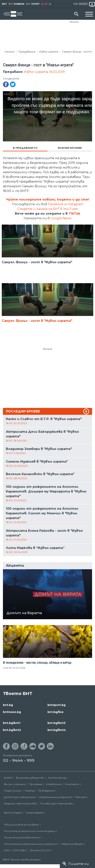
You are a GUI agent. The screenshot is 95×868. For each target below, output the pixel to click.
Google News (61, 218)
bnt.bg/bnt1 (12, 723)
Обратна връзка (72, 844)
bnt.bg (8, 705)
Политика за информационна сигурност (31, 844)
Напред (30, 791)
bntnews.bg (12, 712)
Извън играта (49, 52)
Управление (54, 784)
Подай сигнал (13, 791)
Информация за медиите (55, 797)
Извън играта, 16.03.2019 (44, 72)
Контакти (72, 784)
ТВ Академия (46, 791)
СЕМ (7, 850)
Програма (36, 784)
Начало (10, 52)
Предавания (27, 52)
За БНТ (8, 778)
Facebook (56, 204)
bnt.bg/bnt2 (12, 730)
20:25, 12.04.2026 (15, 668)
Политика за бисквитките (22, 837)
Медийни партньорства (20, 803)
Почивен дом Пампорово (56, 803)
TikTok (74, 214)
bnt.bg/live (56, 712)
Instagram (75, 204)
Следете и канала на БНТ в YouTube (48, 209)
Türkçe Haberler (34, 813)
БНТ (4, 4)
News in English (13, 813)
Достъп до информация (20, 797)
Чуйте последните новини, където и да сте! (48, 199)
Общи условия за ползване (21, 825)
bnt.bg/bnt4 (57, 730)
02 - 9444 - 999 (19, 760)
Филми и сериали (15, 784)
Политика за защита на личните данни (30, 831)
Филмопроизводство (30, 778)
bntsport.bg (56, 705)
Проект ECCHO (40, 850)
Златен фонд (57, 778)
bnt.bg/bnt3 (56, 723)
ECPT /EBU (20, 850)
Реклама (74, 22)
